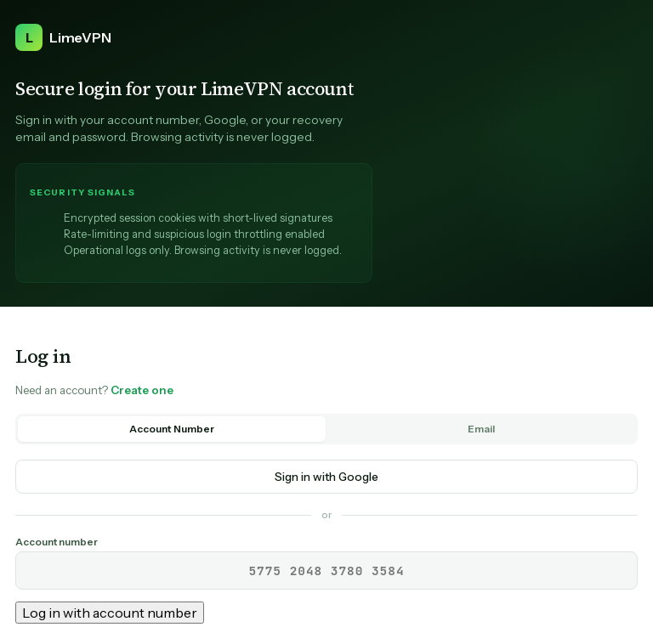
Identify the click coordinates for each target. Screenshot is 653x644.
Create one (142, 390)
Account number (57, 542)
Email (481, 429)
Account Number (172, 429)
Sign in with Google (326, 477)
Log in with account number (110, 613)
